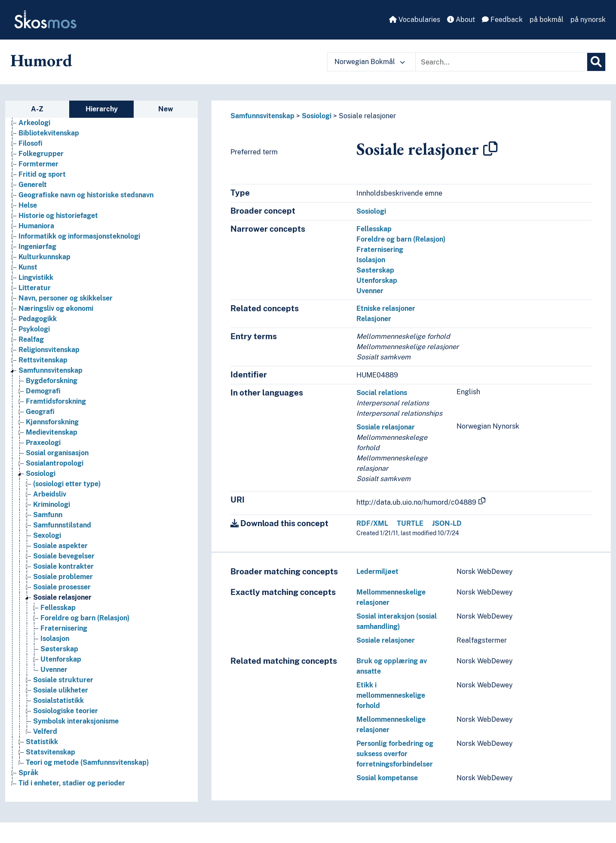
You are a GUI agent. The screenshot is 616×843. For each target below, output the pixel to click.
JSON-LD (447, 523)
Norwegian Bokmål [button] (370, 62)
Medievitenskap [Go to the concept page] (52, 432)
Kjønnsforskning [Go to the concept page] (52, 422)
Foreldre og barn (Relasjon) (401, 239)
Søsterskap (375, 270)
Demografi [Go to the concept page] (43, 391)
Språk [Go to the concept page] (28, 773)
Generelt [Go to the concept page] (33, 185)
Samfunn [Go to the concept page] (48, 515)
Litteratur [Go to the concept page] (35, 288)
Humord (41, 60)
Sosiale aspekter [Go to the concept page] (60, 546)
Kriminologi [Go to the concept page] (52, 504)
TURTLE (410, 523)
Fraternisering (380, 250)
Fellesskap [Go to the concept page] (58, 608)
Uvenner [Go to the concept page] (54, 670)
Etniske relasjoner (386, 308)
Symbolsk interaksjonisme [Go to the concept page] (76, 721)
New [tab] (166, 109)
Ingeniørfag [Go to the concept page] (37, 247)
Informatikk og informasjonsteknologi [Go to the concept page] (79, 236)
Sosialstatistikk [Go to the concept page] (58, 700)
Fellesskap (374, 229)
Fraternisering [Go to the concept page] (64, 628)
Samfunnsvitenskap (262, 116)
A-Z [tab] (37, 109)
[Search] (596, 62)
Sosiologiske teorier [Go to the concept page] (66, 711)
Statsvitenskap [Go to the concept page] (51, 752)
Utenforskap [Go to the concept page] (61, 659)
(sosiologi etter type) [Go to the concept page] (67, 484)
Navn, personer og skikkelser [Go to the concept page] (66, 298)
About (461, 20)
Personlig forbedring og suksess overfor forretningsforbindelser (395, 754)
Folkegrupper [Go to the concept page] (41, 154)
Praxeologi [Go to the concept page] (43, 443)
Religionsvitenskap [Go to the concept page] (49, 350)
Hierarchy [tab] (102, 109)
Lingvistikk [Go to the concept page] (36, 277)
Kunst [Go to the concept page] (28, 267)
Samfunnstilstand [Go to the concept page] (62, 525)
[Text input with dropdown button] (501, 62)
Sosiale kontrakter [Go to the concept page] (63, 566)
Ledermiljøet (377, 572)
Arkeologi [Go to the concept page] (34, 123)
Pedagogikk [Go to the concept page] (38, 319)
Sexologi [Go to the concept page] (47, 535)
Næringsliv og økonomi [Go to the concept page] (56, 308)
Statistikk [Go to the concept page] (42, 742)
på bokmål (547, 20)
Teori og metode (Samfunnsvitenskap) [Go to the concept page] (87, 762)
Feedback (502, 20)
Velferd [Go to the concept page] (45, 731)
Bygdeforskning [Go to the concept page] (52, 381)
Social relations (382, 393)
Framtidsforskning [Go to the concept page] (56, 401)
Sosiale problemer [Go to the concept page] (63, 577)
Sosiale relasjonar (386, 427)
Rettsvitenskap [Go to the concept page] (43, 360)
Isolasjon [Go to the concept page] (55, 639)
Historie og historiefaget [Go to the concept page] (58, 216)
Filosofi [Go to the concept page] (31, 143)
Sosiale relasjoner (367, 116)
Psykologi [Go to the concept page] (34, 329)
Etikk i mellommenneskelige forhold (391, 695)
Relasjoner (374, 319)
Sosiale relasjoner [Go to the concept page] (62, 597)
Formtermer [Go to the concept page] (38, 164)
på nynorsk (588, 20)
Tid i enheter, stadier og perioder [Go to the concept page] (72, 783)
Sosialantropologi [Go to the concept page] (55, 463)
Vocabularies (415, 20)
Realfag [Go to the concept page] (31, 339)
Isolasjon (371, 260)
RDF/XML (372, 523)
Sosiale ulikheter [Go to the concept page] (61, 690)
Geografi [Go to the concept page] (40, 412)
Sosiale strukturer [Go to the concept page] (63, 680)
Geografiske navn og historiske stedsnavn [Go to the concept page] (86, 195)
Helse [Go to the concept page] (28, 205)
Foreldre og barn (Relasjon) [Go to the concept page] (85, 618)
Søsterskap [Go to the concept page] (59, 649)
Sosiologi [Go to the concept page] (41, 474)
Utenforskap (377, 280)
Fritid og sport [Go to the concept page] (42, 174)
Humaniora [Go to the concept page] (36, 226)
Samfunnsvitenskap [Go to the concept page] (51, 370)
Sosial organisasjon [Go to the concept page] (57, 453)
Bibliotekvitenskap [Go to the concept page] (49, 133)
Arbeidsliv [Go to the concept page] (50, 494)
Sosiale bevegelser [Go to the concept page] (64, 556)
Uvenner (370, 291)
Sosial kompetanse (387, 778)
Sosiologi (317, 116)
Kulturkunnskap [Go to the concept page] (44, 257)
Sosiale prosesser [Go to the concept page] (62, 587)
